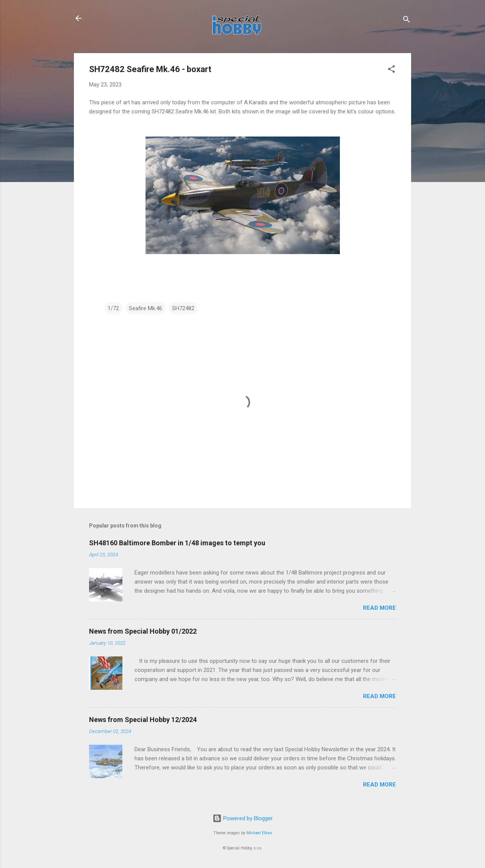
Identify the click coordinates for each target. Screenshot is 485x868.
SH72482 (183, 308)
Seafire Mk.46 (145, 308)
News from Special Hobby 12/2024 (143, 720)
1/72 (113, 308)
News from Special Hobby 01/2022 (143, 631)
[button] (391, 70)
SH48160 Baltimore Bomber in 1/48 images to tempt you (177, 543)
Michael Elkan (259, 833)
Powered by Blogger (243, 818)
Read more (379, 608)
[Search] (407, 21)
